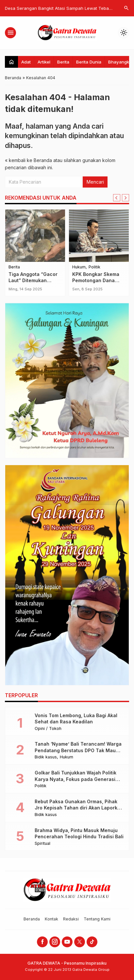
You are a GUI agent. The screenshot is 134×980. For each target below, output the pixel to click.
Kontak (51, 919)
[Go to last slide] (117, 198)
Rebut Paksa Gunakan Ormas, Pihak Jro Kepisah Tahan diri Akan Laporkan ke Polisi (79, 808)
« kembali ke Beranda (28, 160)
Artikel (44, 62)
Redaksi (71, 919)
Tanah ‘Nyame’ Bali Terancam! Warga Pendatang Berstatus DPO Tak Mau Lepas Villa (78, 750)
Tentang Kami (97, 919)
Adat (26, 62)
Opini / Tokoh (48, 729)
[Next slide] (126, 198)
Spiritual (42, 844)
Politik (94, 267)
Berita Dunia (89, 62)
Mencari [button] (95, 182)
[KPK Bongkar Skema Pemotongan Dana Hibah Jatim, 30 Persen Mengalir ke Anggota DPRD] (99, 236)
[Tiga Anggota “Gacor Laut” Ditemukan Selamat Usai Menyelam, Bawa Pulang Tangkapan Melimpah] (35, 236)
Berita (63, 62)
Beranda (32, 919)
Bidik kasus (46, 757)
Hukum (79, 267)
